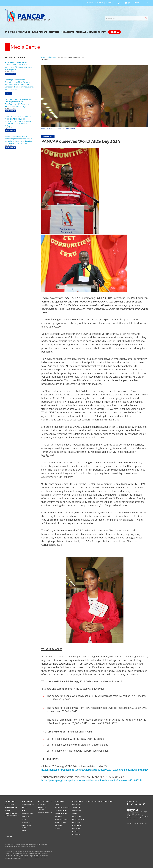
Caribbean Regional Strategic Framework (12, 814)
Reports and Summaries (42, 808)
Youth (24, 819)
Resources (54, 32)
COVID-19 (115, 32)
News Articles (76, 807)
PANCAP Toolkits (60, 822)
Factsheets (58, 816)
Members (8, 810)
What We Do (24, 32)
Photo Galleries (77, 825)
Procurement (76, 834)
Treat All (24, 807)
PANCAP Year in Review (45, 812)
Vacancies (75, 831)
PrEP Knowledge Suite (62, 807)
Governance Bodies (11, 807)
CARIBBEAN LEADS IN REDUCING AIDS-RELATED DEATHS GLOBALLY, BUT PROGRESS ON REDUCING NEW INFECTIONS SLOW (19, 121)
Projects (24, 810)
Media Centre (67, 32)
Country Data (43, 804)
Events (24, 830)
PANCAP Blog (76, 822)
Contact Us (99, 3)
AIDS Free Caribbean (28, 804)
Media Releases (76, 804)
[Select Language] (141, 3)
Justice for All (26, 822)
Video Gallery (76, 828)
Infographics (59, 825)
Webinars (58, 828)
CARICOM (90, 3)
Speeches (74, 813)
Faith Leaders (26, 816)
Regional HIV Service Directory (91, 32)
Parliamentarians (27, 813)
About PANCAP (9, 804)
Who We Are (11, 32)
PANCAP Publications (62, 819)
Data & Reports (39, 32)
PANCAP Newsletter (78, 819)
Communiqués (76, 810)
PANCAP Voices (76, 816)
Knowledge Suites (61, 813)
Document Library (61, 810)
